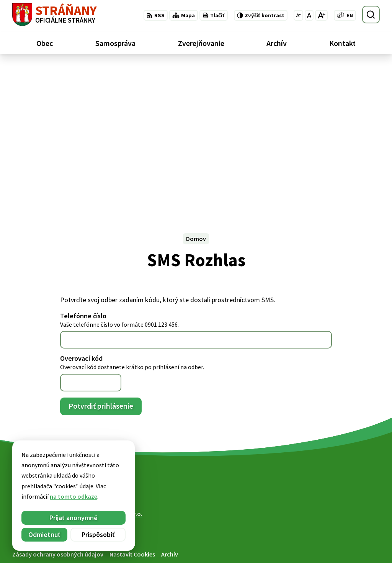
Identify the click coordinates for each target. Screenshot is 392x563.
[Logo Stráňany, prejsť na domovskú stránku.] (55, 15)
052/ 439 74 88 (334, 537)
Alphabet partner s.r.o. (112, 365)
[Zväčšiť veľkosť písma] (321, 15)
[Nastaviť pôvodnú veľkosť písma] (309, 15)
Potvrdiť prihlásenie (101, 257)
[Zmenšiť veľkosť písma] (298, 15)
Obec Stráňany (75, 372)
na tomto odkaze (34, 496)
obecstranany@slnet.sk (348, 546)
